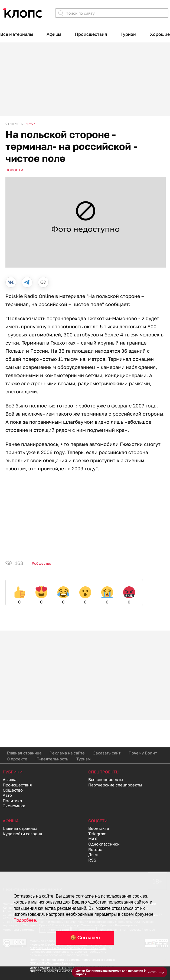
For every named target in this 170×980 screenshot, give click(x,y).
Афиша (54, 34)
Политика (12, 801)
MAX (93, 839)
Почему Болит (143, 753)
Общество (43, 563)
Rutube (95, 849)
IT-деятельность (52, 759)
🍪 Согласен (85, 938)
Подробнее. (25, 920)
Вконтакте (99, 828)
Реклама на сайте (67, 753)
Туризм (128, 34)
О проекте (17, 759)
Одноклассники (104, 844)
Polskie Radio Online (30, 296)
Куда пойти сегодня (22, 834)
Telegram (97, 834)
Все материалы (17, 34)
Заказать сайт (107, 753)
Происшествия (91, 34)
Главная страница (24, 753)
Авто (7, 795)
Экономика (14, 806)
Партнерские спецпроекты (115, 785)
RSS (92, 860)
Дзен (93, 854)
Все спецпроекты (106, 779)
